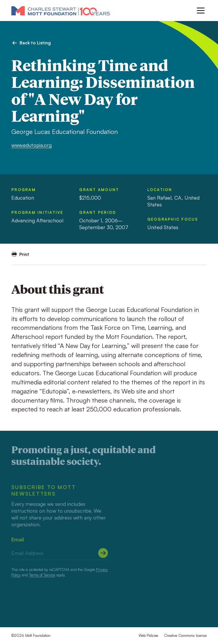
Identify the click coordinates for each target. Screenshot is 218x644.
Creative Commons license (185, 635)
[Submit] (103, 553)
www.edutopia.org (32, 145)
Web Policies (148, 635)
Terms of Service (42, 575)
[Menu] (201, 11)
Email (18, 539)
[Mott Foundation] (61, 11)
